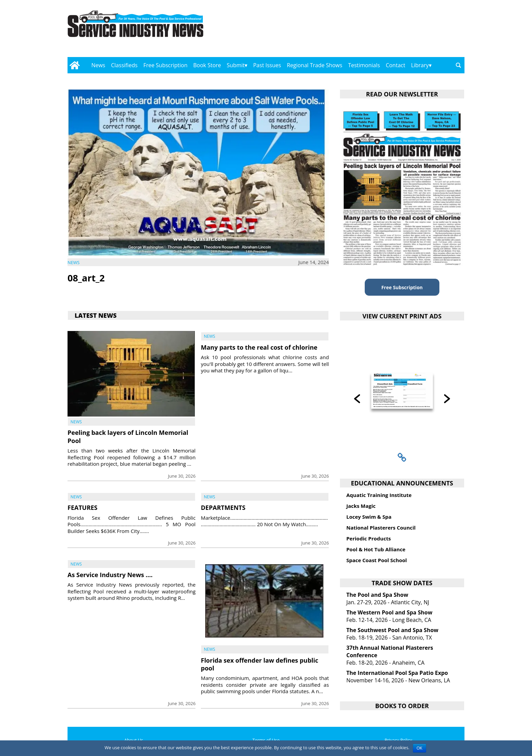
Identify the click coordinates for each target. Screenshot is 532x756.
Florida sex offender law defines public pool (260, 664)
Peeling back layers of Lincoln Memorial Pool (128, 436)
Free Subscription (165, 65)
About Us (134, 740)
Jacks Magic (361, 506)
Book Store (207, 65)
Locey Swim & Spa (369, 517)
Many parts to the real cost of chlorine (259, 347)
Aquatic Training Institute (379, 495)
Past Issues (267, 65)
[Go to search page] (458, 65)
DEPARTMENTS (223, 508)
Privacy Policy (398, 740)
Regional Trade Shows (315, 65)
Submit (236, 65)
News (98, 65)
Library (420, 65)
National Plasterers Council (381, 528)
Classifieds (124, 65)
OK (420, 748)
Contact (395, 65)
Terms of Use (266, 740)
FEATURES (82, 508)
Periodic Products (369, 538)
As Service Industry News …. (110, 575)
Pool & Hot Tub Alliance (376, 549)
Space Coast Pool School (377, 560)
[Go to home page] (74, 65)
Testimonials (364, 65)
